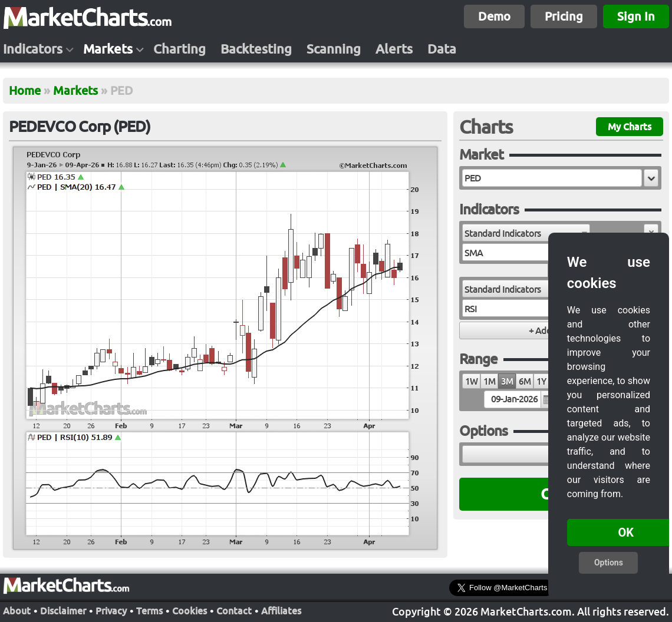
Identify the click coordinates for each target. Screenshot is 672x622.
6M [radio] (525, 381)
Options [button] (609, 563)
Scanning (334, 49)
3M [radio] (507, 381)
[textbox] (552, 178)
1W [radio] (471, 381)
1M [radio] (489, 381)
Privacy (111, 611)
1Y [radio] (541, 381)
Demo (494, 16)
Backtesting (256, 49)
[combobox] (526, 233)
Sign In (636, 16)
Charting (179, 49)
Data (442, 49)
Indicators (33, 49)
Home (25, 90)
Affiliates (281, 611)
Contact (234, 611)
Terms (149, 611)
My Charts (630, 127)
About (17, 611)
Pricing (564, 16)
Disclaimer (63, 611)
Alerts (394, 49)
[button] (651, 178)
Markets (108, 49)
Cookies (190, 611)
